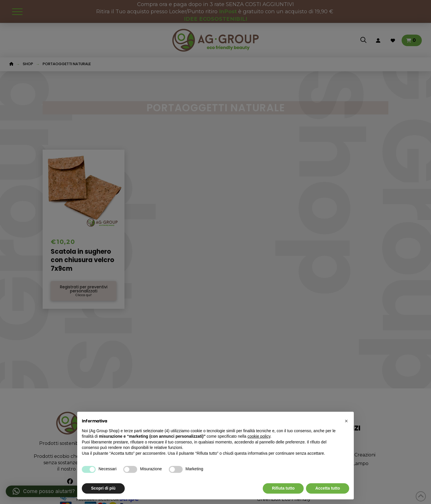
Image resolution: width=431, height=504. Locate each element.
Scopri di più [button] (103, 488)
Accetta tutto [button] (328, 488)
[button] (346, 421)
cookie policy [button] (259, 436)
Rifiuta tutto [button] (283, 488)
